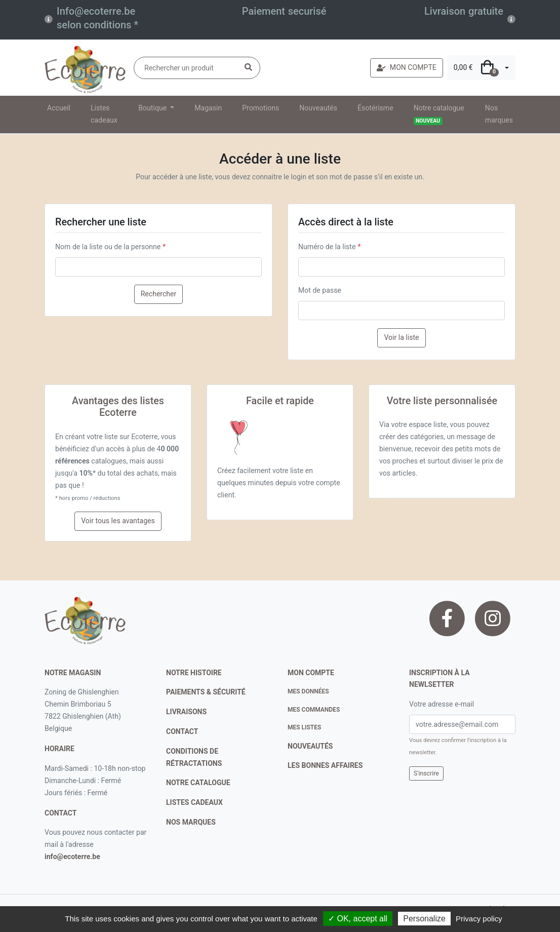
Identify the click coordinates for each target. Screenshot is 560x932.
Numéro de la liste (327, 247)
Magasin (208, 108)
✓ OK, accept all (358, 919)
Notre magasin (73, 673)
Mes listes (304, 727)
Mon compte (311, 673)
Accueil (59, 108)
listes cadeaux (194, 802)
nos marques (191, 822)
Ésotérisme (375, 108)
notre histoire (194, 673)
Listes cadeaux (104, 114)
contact (61, 813)
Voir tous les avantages (118, 521)
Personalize (424, 919)
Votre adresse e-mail (442, 704)
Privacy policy (479, 919)
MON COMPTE (407, 67)
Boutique (153, 108)
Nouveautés (318, 108)
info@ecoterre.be (72, 857)
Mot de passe (320, 290)
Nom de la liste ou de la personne (108, 247)
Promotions (261, 108)
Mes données (308, 691)
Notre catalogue (439, 114)
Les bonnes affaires (325, 765)
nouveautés (310, 746)
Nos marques (499, 114)
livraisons (186, 712)
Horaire (59, 749)
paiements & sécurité (206, 692)
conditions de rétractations (194, 757)
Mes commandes (314, 710)
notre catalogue (198, 783)
